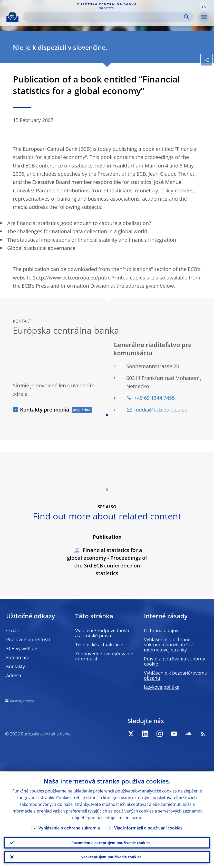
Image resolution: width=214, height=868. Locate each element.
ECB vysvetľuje (22, 648)
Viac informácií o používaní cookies (148, 827)
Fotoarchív (17, 657)
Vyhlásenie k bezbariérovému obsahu (176, 675)
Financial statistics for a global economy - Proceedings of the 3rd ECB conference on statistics (107, 562)
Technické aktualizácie (99, 645)
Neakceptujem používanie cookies (111, 857)
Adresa (14, 675)
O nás (12, 630)
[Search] (104, 17)
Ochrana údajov (161, 630)
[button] (203, 6)
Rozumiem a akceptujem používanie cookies (111, 842)
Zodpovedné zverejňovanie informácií (104, 656)
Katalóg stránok (22, 701)
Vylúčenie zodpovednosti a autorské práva (102, 633)
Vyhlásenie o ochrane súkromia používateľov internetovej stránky (168, 645)
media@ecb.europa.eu (161, 410)
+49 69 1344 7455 (154, 398)
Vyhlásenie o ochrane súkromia (69, 827)
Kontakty (16, 666)
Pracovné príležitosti (28, 639)
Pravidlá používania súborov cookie (174, 661)
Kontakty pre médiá (45, 410)
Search (186, 17)
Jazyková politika (162, 687)
